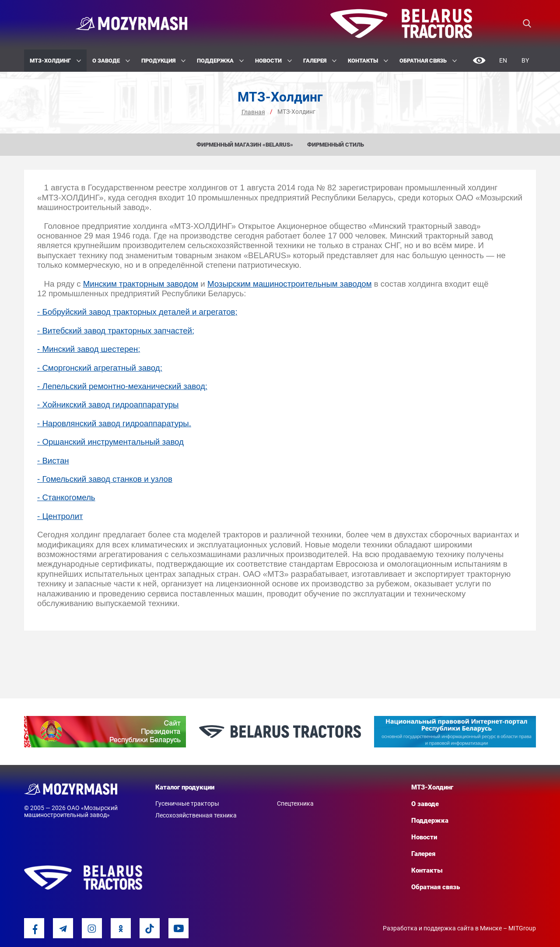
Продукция (163, 61)
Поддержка (220, 61)
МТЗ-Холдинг (55, 61)
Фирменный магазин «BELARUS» (245, 145)
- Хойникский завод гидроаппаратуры (108, 405)
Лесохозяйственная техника (196, 815)
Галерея (320, 61)
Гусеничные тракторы (187, 803)
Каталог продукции (185, 787)
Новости (273, 61)
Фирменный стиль (336, 145)
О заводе (111, 61)
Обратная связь (428, 61)
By (525, 60)
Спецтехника (295, 803)
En (503, 60)
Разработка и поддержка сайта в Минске (442, 928)
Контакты (368, 61)
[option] (105, 732)
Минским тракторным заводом (141, 284)
